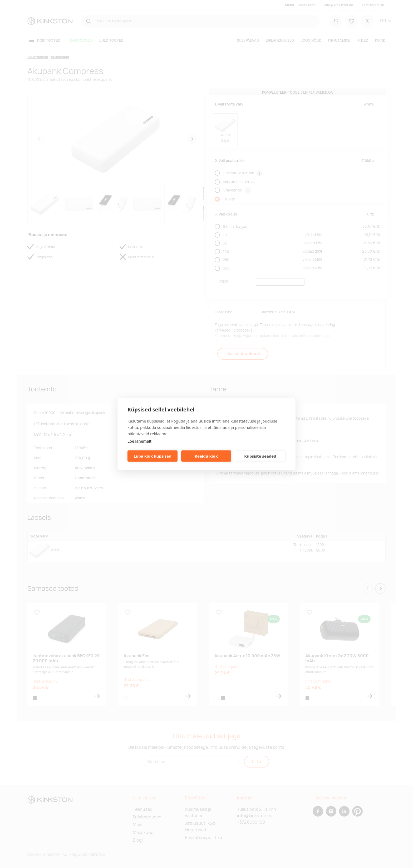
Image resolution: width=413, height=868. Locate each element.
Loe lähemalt (139, 441)
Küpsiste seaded (260, 456)
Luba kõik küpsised (152, 456)
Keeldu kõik (206, 456)
